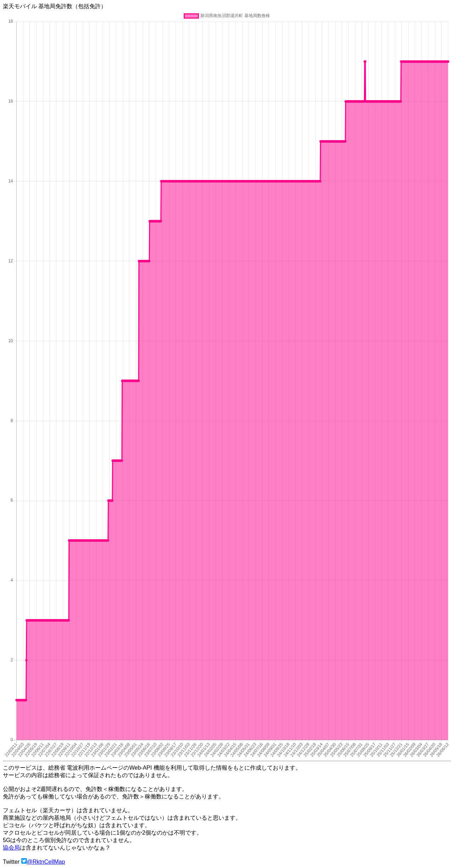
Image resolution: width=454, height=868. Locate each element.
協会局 (11, 848)
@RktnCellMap (46, 862)
